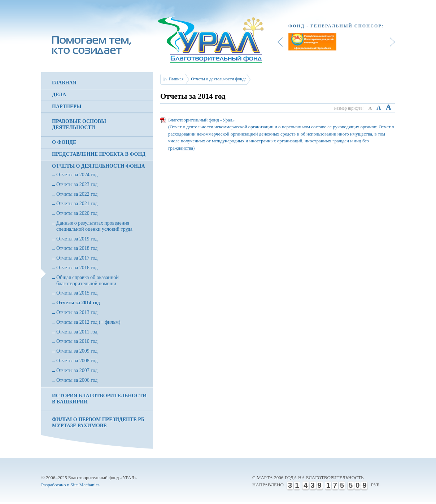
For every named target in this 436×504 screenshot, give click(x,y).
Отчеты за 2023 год (77, 184)
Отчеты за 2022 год (77, 194)
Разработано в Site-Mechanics (70, 485)
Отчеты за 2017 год (77, 258)
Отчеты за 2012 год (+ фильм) (88, 322)
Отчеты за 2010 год (77, 341)
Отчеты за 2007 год (77, 370)
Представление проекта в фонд (99, 154)
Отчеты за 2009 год (77, 351)
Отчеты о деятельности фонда (99, 166)
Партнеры (67, 107)
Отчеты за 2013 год (77, 312)
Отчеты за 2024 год (77, 175)
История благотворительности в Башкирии (99, 399)
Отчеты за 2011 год (77, 332)
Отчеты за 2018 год (77, 248)
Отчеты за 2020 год (77, 213)
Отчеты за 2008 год (77, 361)
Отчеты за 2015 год (77, 293)
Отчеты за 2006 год (77, 380)
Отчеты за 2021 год (77, 204)
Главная (64, 83)
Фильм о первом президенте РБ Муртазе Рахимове (98, 423)
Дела (59, 95)
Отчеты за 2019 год (77, 239)
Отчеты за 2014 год (78, 303)
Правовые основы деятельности (79, 124)
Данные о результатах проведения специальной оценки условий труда (94, 226)
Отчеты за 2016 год (77, 268)
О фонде (64, 142)
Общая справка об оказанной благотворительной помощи (88, 280)
